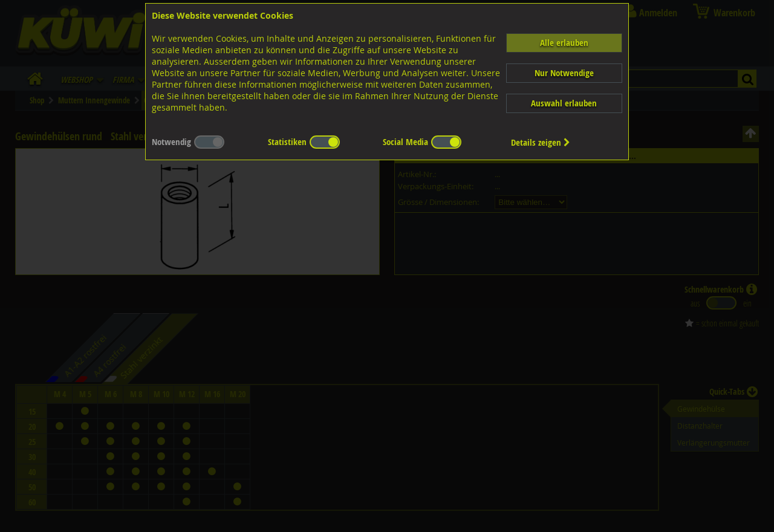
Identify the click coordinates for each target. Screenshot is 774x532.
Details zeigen (541, 142)
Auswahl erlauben (564, 103)
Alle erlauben (564, 43)
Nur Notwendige (564, 73)
